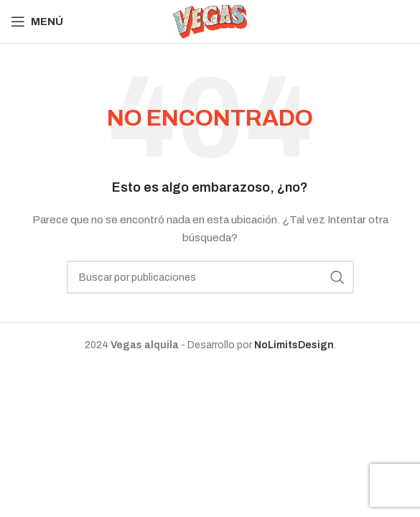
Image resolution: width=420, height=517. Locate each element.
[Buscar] (210, 277)
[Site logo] (210, 21)
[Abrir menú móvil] (37, 22)
